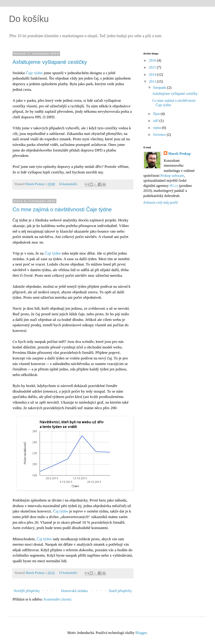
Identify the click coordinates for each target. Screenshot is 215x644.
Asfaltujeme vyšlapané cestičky (50, 62)
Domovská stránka (74, 591)
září (156, 121)
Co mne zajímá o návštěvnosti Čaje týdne (62, 209)
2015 (153, 67)
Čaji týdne (53, 253)
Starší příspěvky (120, 591)
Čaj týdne (61, 511)
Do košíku (29, 19)
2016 (153, 60)
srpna (158, 128)
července (160, 135)
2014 (153, 75)
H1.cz (174, 186)
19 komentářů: (69, 573)
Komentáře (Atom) (58, 599)
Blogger (141, 633)
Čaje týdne (34, 73)
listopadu (160, 88)
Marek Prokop (179, 154)
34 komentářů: (69, 184)
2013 (153, 81)
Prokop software (172, 176)
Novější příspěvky (27, 591)
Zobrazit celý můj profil (160, 202)
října (157, 114)
